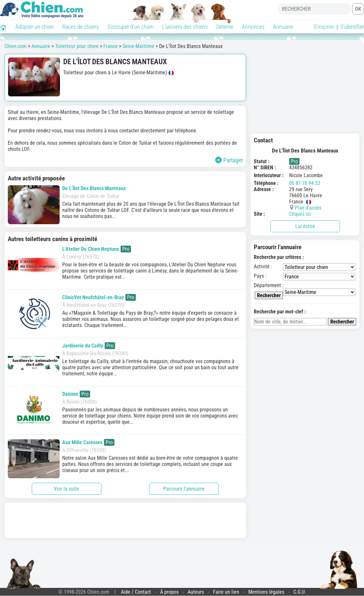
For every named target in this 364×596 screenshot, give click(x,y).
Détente (225, 27)
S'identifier (352, 27)
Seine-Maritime (138, 46)
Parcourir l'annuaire (184, 489)
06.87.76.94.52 (305, 183)
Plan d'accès (308, 208)
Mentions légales (266, 592)
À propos (169, 592)
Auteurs (196, 592)
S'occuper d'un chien (130, 27)
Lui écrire (305, 226)
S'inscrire (324, 27)
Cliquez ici (300, 214)
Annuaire (283, 27)
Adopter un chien (35, 27)
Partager (229, 160)
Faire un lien (226, 592)
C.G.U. (300, 592)
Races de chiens (81, 27)
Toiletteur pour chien (77, 46)
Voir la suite (66, 489)
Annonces (253, 27)
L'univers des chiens (185, 27)
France (111, 46)
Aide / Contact (136, 592)
